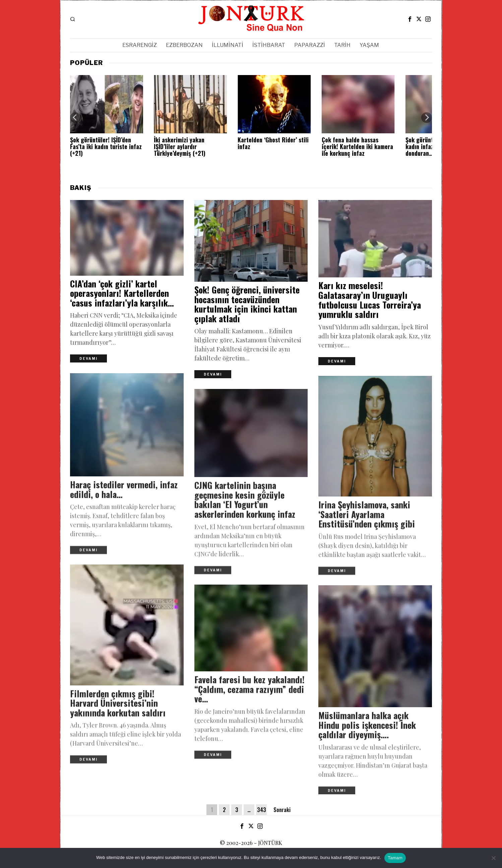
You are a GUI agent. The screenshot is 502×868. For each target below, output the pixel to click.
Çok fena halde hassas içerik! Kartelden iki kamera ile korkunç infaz (357, 147)
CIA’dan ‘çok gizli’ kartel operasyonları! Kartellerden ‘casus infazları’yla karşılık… (122, 295)
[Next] (427, 118)
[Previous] (75, 118)
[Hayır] (494, 858)
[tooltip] (410, 19)
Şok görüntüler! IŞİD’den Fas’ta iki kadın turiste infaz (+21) (106, 147)
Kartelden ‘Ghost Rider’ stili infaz (273, 143)
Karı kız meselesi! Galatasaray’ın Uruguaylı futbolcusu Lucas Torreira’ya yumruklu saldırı (370, 302)
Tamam (395, 858)
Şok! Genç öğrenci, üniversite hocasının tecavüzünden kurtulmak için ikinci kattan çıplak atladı (247, 306)
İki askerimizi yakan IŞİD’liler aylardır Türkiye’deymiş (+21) (180, 147)
